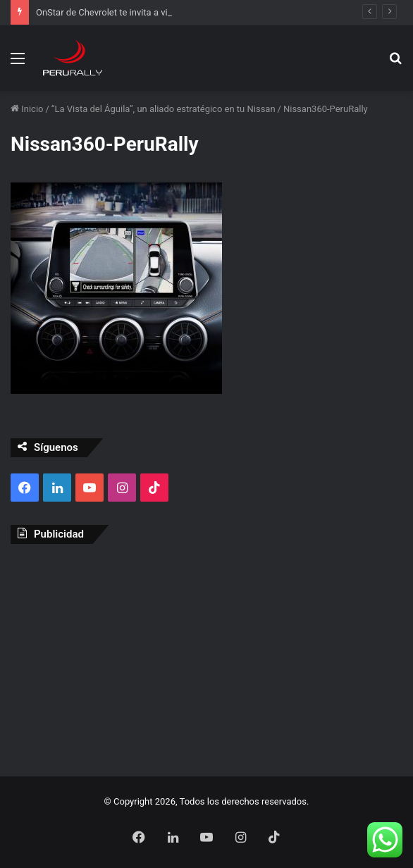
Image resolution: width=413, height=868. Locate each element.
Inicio (27, 109)
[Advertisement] (207, 657)
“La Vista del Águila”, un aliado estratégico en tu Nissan (164, 109)
